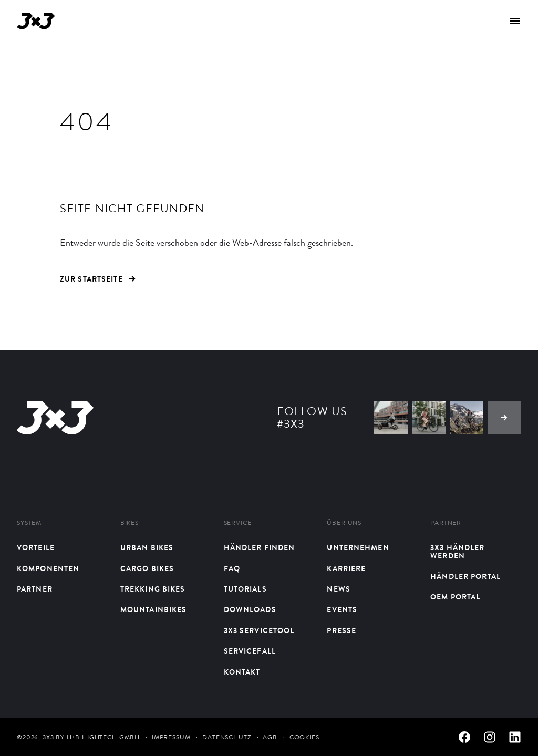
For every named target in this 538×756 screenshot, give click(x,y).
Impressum (171, 737)
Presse (342, 631)
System (29, 523)
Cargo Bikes (147, 569)
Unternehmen (358, 548)
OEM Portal (455, 597)
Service (238, 523)
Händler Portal (465, 577)
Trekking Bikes (153, 589)
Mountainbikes (154, 610)
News (338, 589)
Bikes (130, 523)
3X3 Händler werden (457, 552)
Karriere (346, 569)
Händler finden (260, 548)
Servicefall (250, 651)
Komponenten (48, 569)
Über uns (344, 523)
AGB (270, 737)
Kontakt (242, 672)
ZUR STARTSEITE (98, 279)
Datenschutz (226, 737)
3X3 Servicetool (259, 631)
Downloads (250, 610)
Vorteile (36, 548)
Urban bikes (147, 548)
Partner (35, 589)
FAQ (232, 569)
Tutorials (245, 589)
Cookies (304, 737)
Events (342, 610)
